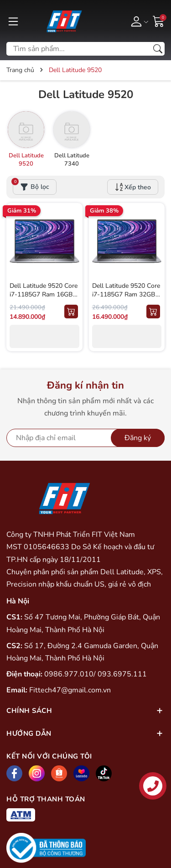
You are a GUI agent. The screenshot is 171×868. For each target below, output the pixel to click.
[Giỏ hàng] (159, 21)
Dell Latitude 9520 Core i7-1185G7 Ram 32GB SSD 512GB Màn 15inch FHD (126, 299)
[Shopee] (59, 773)
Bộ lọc (31, 185)
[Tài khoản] (138, 21)
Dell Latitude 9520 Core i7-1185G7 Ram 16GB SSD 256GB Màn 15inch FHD (44, 299)
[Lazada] (81, 773)
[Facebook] (14, 773)
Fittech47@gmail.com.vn (70, 690)
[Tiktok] (104, 773)
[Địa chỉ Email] (85, 438)
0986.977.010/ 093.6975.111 (96, 674)
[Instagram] (37, 773)
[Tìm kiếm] (158, 49)
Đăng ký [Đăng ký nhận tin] (138, 438)
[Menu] (13, 21)
